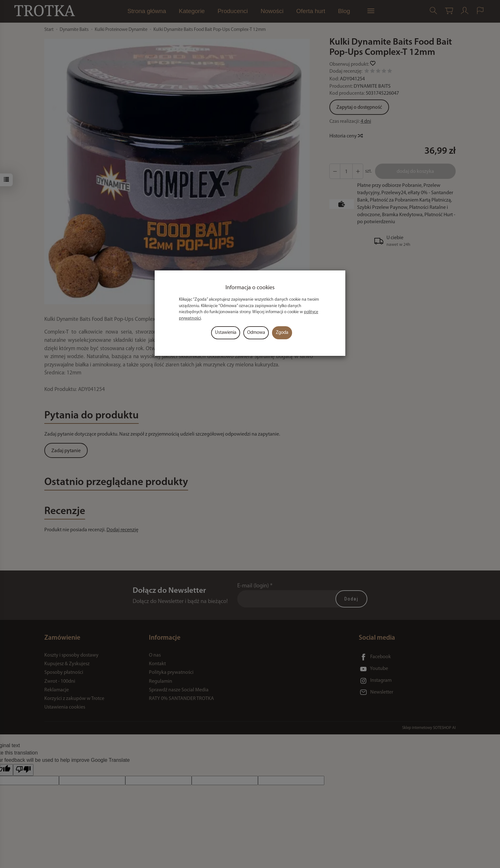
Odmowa (256, 333)
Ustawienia (226, 333)
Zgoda (282, 333)
